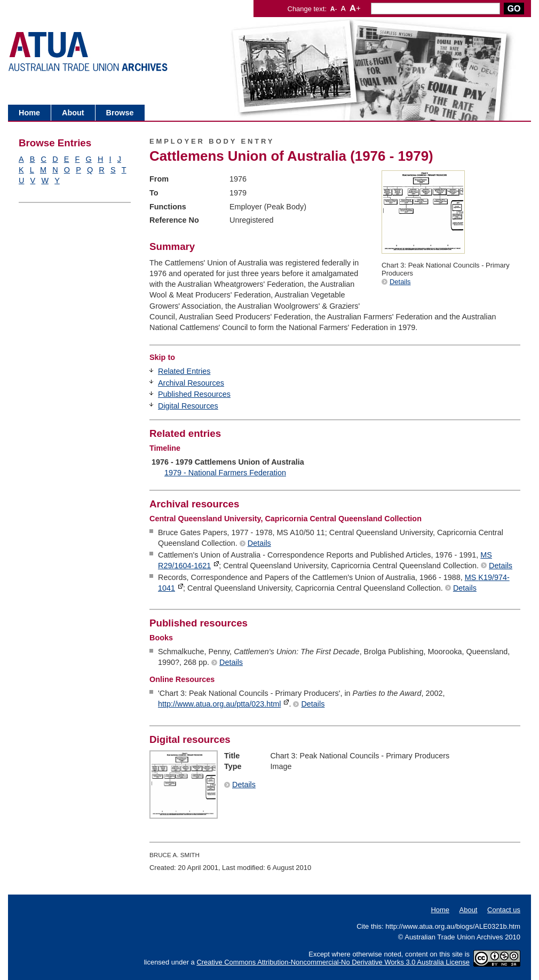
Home (29, 113)
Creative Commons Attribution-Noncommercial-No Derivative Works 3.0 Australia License (333, 962)
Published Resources (194, 394)
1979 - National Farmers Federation (225, 473)
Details (400, 282)
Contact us (504, 910)
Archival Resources (191, 383)
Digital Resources (188, 406)
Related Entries (184, 371)
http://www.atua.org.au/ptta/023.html (219, 704)
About (73, 113)
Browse (120, 113)
